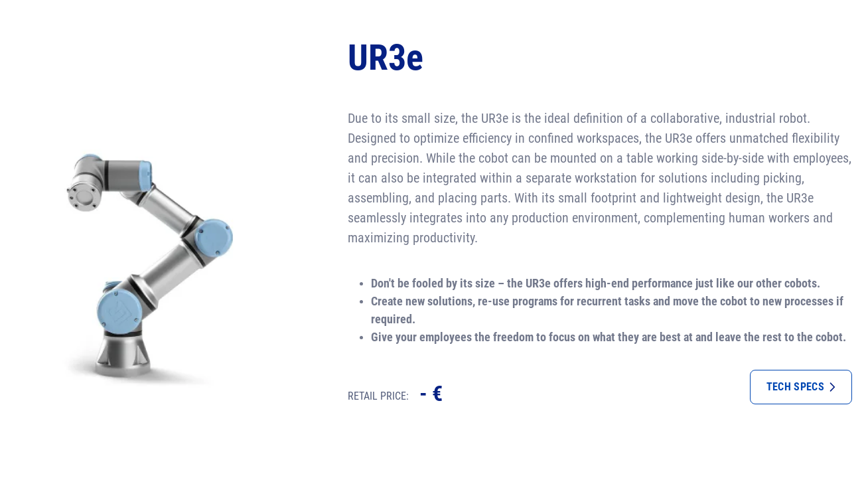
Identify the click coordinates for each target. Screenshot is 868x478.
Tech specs (801, 387)
